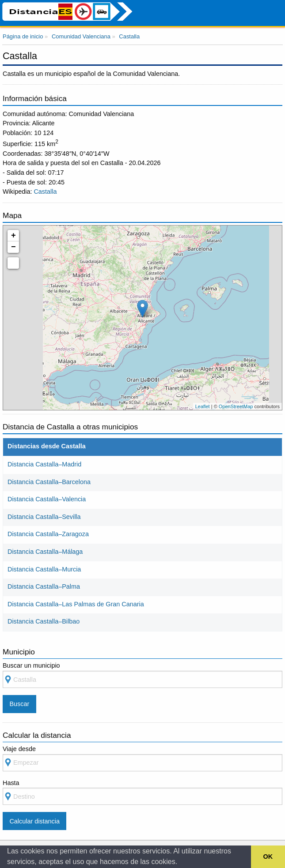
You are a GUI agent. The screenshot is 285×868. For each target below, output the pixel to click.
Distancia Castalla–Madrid (44, 464)
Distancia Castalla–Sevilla (44, 517)
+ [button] (13, 236)
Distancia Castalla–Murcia (44, 569)
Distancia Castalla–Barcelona (49, 482)
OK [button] (268, 857)
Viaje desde (142, 758)
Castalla (45, 192)
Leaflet (203, 406)
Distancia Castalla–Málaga (45, 552)
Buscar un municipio (142, 675)
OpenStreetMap (236, 406)
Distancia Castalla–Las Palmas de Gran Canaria (76, 604)
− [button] (13, 247)
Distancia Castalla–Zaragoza (48, 534)
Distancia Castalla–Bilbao (44, 621)
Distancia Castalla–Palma (44, 586)
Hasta (142, 792)
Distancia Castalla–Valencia (47, 499)
